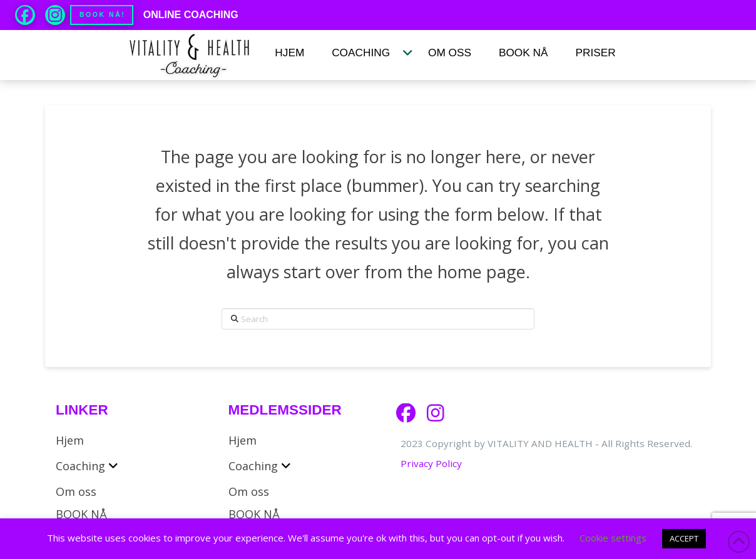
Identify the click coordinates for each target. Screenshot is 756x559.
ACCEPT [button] (684, 538)
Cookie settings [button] (613, 538)
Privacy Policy (431, 463)
